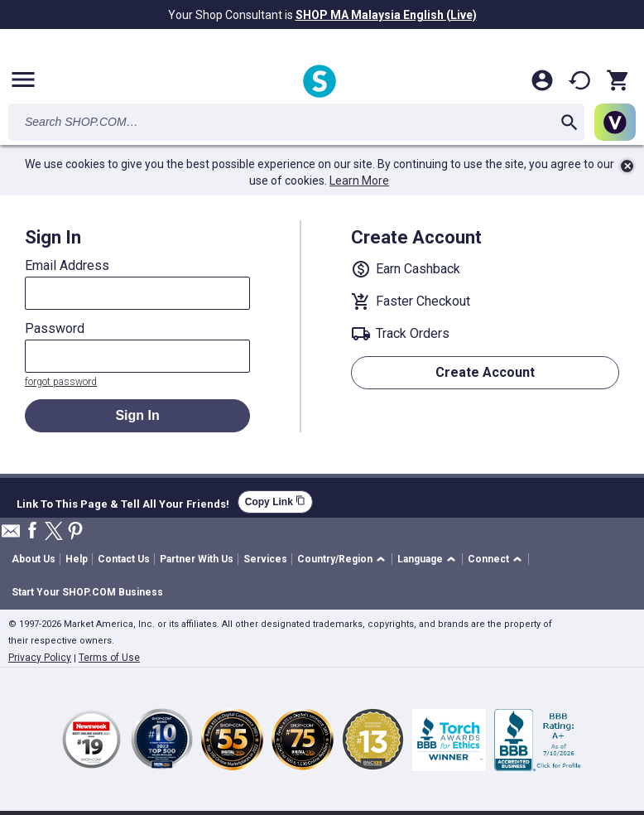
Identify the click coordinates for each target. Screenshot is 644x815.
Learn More (359, 181)
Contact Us (124, 559)
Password (55, 329)
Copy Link (275, 502)
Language (420, 559)
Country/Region (335, 559)
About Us (34, 559)
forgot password (61, 382)
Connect (488, 559)
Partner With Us (197, 559)
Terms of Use (109, 658)
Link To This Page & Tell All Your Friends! (123, 502)
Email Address (67, 266)
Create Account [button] (485, 372)
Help (77, 559)
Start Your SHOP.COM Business (87, 592)
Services (265, 559)
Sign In (137, 415)
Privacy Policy (40, 658)
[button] (344, 559)
